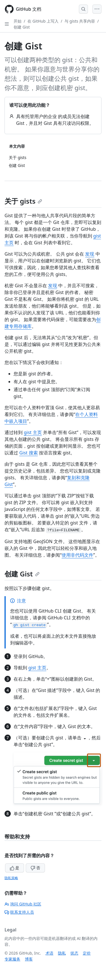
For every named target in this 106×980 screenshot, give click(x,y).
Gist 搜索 (28, 453)
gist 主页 (33, 432)
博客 (29, 959)
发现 (90, 254)
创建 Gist (22, 27)
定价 (87, 953)
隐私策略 (11, 878)
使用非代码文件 (77, 555)
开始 (18, 21)
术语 (49, 953)
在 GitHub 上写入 (43, 21)
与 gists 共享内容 (80, 21)
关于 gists (23, 201)
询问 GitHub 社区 (23, 904)
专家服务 (12, 959)
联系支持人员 (19, 912)
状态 (74, 953)
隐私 (62, 953)
